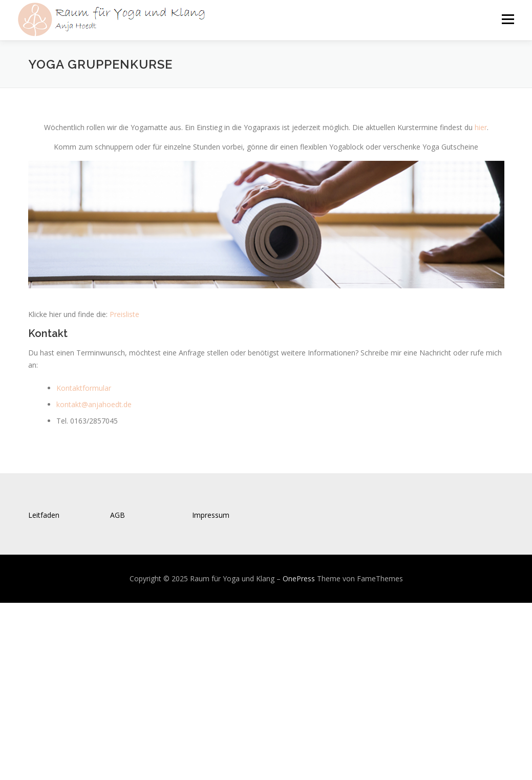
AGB (118, 515)
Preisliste (124, 314)
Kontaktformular (84, 388)
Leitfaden (44, 515)
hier (481, 127)
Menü (508, 19)
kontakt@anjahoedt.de (94, 404)
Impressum (211, 515)
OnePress (299, 578)
